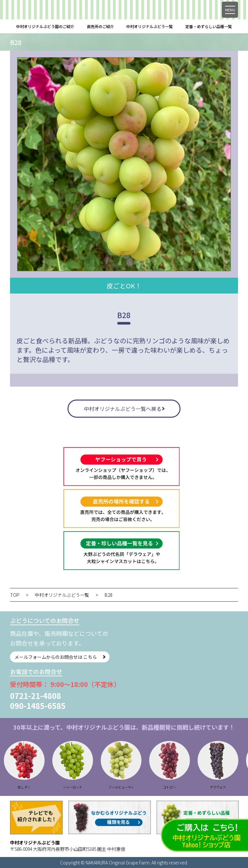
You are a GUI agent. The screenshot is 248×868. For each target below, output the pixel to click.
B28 (108, 595)
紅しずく (40, 787)
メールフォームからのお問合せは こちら (56, 657)
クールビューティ (137, 787)
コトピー (185, 787)
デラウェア (234, 787)
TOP (15, 595)
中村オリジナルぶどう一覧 (150, 26)
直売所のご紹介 (100, 26)
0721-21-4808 (36, 696)
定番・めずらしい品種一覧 (209, 26)
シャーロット (88, 787)
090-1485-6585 (38, 706)
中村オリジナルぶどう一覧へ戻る (123, 409)
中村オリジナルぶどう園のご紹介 (45, 26)
